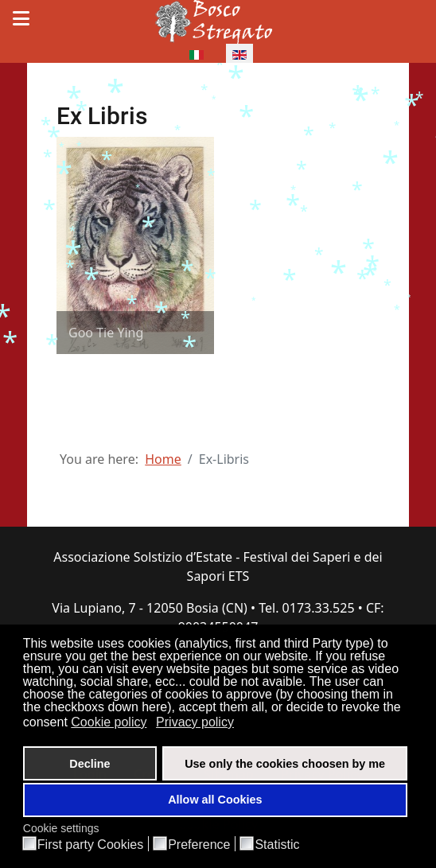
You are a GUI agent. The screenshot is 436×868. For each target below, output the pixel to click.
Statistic (277, 845)
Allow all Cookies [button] (215, 800)
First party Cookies (90, 845)
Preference (199, 845)
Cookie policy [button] (109, 722)
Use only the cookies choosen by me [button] (285, 764)
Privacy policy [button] (195, 722)
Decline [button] (90, 764)
